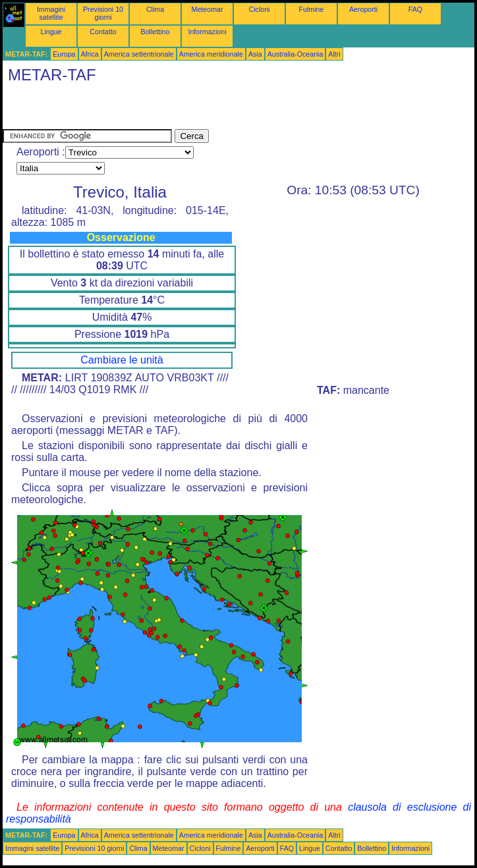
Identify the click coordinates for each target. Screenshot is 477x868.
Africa (90, 54)
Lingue (51, 32)
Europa (64, 54)
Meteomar (208, 9)
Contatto (103, 32)
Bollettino (155, 32)
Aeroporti (363, 9)
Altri (334, 54)
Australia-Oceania (295, 54)
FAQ (415, 9)
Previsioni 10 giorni (103, 13)
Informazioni (207, 32)
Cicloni (260, 9)
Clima (155, 9)
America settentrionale (139, 54)
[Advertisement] (157, 109)
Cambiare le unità (122, 360)
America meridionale (211, 54)
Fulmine (312, 9)
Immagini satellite (51, 13)
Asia (255, 54)
